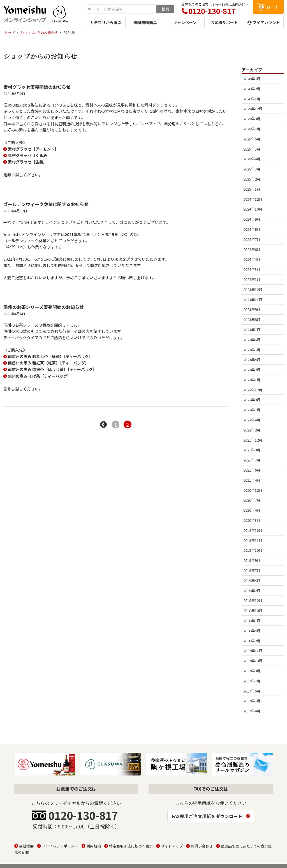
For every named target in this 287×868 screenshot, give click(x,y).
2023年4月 (252, 360)
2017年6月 (252, 691)
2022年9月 (252, 400)
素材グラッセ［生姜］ (27, 162)
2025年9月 (252, 119)
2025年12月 (253, 109)
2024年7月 (252, 239)
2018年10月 (253, 610)
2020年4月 (252, 510)
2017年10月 (253, 661)
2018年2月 (252, 641)
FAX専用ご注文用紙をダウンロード (207, 816)
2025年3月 (252, 169)
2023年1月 (252, 380)
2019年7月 (252, 570)
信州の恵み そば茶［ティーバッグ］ (40, 376)
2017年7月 (252, 681)
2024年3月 (252, 269)
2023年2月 (252, 370)
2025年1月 (252, 189)
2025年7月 (252, 129)
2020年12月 (253, 490)
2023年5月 (252, 350)
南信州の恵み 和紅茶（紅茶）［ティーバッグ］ (48, 363)
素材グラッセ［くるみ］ (29, 155)
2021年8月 (252, 450)
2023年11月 (253, 300)
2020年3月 (252, 520)
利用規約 (94, 846)
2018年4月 (252, 631)
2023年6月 (252, 340)
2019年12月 (253, 530)
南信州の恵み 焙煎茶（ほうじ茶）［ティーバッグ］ (52, 369)
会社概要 (26, 846)
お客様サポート (224, 22)
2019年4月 (252, 580)
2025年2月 (252, 179)
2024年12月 (253, 199)
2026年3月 (252, 79)
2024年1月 (252, 279)
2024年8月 (252, 229)
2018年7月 (252, 621)
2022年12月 (253, 390)
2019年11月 (253, 540)
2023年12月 (253, 289)
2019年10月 (253, 550)
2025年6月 (252, 139)
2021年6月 (252, 470)
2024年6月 (252, 249)
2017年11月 (253, 651)
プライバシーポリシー (60, 846)
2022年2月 (252, 430)
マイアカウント (266, 22)
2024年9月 (252, 219)
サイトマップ (172, 846)
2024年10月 (253, 209)
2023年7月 (252, 330)
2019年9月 (252, 560)
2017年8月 (252, 671)
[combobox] (121, 9)
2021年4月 (252, 480)
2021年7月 (252, 460)
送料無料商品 (145, 22)
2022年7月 (252, 410)
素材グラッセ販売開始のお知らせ (37, 87)
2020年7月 (252, 500)
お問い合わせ (202, 846)
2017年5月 (252, 701)
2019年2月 (252, 591)
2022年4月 (252, 420)
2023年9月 (252, 309)
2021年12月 (253, 440)
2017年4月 (252, 711)
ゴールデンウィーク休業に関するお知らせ (46, 204)
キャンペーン (185, 22)
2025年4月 (252, 159)
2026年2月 (252, 89)
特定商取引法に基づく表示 (131, 846)
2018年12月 (253, 600)
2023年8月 (252, 319)
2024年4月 (252, 259)
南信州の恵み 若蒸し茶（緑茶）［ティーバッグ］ (50, 356)
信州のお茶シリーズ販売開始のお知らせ (44, 307)
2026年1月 (252, 99)
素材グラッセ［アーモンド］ (33, 149)
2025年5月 (252, 149)
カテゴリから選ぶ (106, 22)
